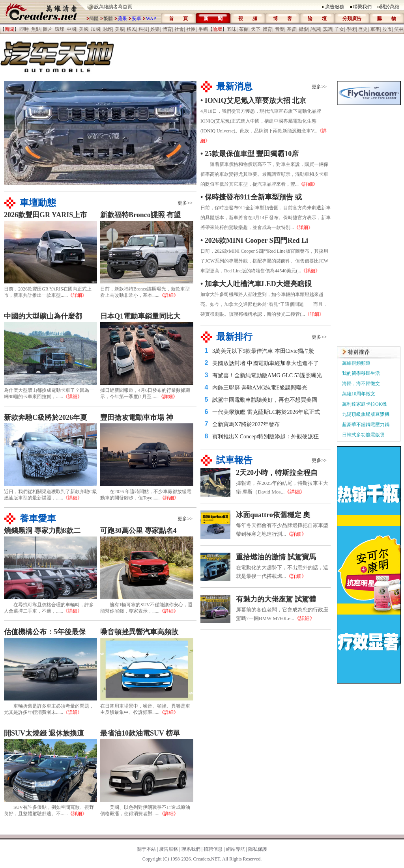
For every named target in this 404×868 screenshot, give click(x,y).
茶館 (244, 29)
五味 (232, 29)
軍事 (375, 29)
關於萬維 (390, 7)
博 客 (282, 19)
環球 (60, 29)
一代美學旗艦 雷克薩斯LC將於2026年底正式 (266, 412)
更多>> (185, 203)
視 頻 (248, 19)
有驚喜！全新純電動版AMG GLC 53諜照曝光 (267, 375)
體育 (167, 29)
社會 (179, 29)
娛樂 (155, 29)
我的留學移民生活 (361, 373)
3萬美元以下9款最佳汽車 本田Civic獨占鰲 (263, 351)
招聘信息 (213, 849)
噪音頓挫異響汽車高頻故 (139, 632)
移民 (131, 29)
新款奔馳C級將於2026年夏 (46, 417)
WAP (151, 19)
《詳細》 (77, 295)
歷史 (363, 29)
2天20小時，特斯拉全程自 (277, 473)
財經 (107, 29)
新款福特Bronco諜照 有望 (140, 215)
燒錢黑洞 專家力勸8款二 (42, 531)
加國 (95, 29)
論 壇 (317, 19)
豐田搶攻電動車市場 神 (137, 417)
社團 (191, 29)
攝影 (303, 29)
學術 (351, 29)
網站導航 (236, 849)
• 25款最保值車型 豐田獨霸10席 (250, 154)
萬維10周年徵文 (359, 394)
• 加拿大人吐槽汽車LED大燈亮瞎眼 (256, 284)
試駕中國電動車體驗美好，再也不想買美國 (265, 400)
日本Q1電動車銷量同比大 (140, 316)
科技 (143, 29)
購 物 (387, 19)
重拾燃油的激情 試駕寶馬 (276, 557)
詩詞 (315, 29)
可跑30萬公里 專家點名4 (138, 531)
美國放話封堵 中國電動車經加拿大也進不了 (266, 363)
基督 (292, 29)
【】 (9, 29)
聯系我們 (191, 849)
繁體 (108, 19)
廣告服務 (335, 7)
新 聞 (213, 19)
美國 (84, 29)
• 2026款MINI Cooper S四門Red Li (254, 240)
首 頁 (178, 19)
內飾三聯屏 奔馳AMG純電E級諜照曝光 (260, 388)
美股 (120, 29)
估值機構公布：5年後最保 (45, 632)
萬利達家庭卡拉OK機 (364, 404)
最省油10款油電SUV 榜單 (140, 733)
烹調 (327, 29)
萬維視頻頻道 (356, 363)
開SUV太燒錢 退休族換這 (44, 733)
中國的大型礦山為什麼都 (43, 316)
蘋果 (122, 19)
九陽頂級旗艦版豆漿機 (366, 414)
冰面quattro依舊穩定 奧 (273, 515)
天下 (256, 29)
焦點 (36, 29)
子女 (339, 29)
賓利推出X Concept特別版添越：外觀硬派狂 (266, 437)
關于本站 (146, 849)
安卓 (137, 19)
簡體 (94, 19)
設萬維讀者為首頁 (113, 7)
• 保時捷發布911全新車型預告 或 (251, 197)
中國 (71, 29)
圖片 (48, 29)
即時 (24, 29)
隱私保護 (258, 849)
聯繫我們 (362, 7)
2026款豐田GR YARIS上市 (46, 215)
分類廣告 (352, 19)
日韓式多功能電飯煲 (363, 435)
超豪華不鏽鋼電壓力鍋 (366, 425)
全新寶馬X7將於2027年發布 (246, 424)
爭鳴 (203, 29)
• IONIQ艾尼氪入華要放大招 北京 (253, 101)
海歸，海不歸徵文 (361, 384)
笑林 (399, 29)
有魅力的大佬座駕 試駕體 (276, 599)
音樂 (280, 29)
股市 (387, 29)
